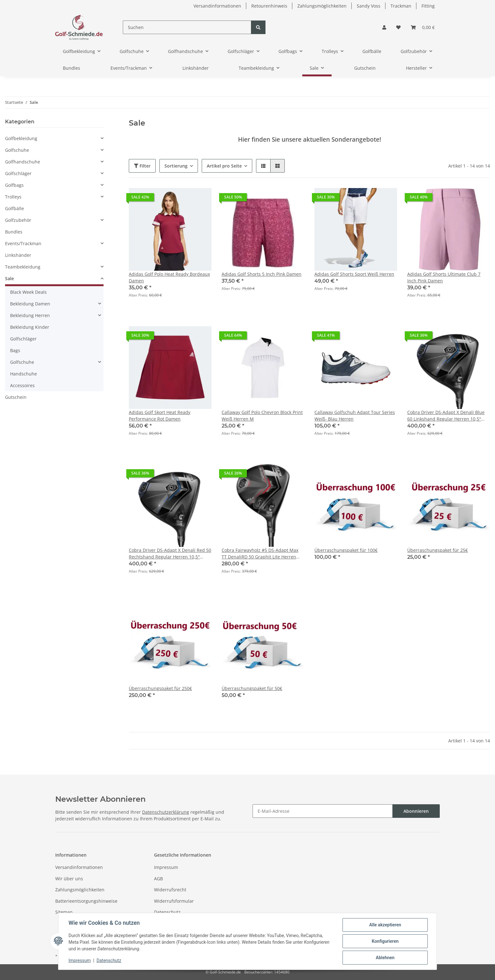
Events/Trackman (23, 243)
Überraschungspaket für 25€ (438, 550)
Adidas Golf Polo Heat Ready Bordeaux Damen (169, 277)
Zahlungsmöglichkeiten (322, 6)
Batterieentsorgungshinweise (86, 901)
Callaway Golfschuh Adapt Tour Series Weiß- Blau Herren (355, 416)
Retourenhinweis (269, 6)
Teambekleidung (23, 267)
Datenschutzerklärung (166, 812)
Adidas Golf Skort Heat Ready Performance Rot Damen (160, 416)
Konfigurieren (385, 941)
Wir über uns (69, 879)
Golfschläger (18, 173)
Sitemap (64, 912)
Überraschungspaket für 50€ (252, 688)
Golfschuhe (17, 150)
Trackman (401, 6)
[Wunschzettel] (398, 27)
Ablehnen (385, 958)
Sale (9, 278)
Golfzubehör (18, 220)
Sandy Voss (369, 6)
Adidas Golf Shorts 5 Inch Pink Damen (262, 274)
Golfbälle (15, 208)
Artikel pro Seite (224, 166)
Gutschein (16, 397)
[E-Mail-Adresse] (323, 811)
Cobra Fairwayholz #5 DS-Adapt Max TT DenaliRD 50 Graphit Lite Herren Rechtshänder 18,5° (260, 554)
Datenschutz (167, 912)
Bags (15, 350)
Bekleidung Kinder (30, 327)
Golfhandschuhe (23, 162)
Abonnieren (416, 811)
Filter (142, 166)
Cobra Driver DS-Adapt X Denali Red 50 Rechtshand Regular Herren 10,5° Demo (170, 554)
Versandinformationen (217, 6)
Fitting (428, 6)
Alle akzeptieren (385, 925)
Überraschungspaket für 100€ (346, 550)
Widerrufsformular (174, 901)
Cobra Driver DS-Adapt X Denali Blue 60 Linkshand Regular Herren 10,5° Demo (446, 416)
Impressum (166, 867)
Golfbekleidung (21, 138)
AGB (158, 879)
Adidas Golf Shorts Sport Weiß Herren (354, 274)
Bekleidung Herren (30, 315)
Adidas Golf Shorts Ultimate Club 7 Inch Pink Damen (444, 277)
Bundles (14, 232)
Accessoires (22, 385)
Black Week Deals (28, 292)
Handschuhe (24, 374)
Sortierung (176, 166)
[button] (384, 27)
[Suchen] (187, 27)
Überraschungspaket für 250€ (160, 688)
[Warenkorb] (423, 27)
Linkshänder (18, 255)
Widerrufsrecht (170, 890)
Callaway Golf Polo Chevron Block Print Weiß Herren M (262, 416)
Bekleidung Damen (30, 304)
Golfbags (14, 185)
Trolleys (13, 197)
